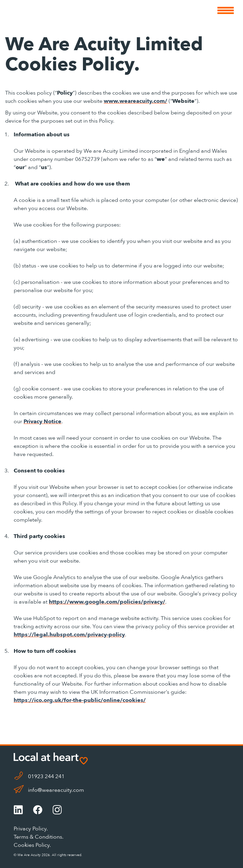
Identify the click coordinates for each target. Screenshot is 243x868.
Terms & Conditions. (39, 837)
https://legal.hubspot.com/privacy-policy (69, 635)
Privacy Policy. (31, 829)
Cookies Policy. (32, 845)
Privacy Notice (42, 422)
